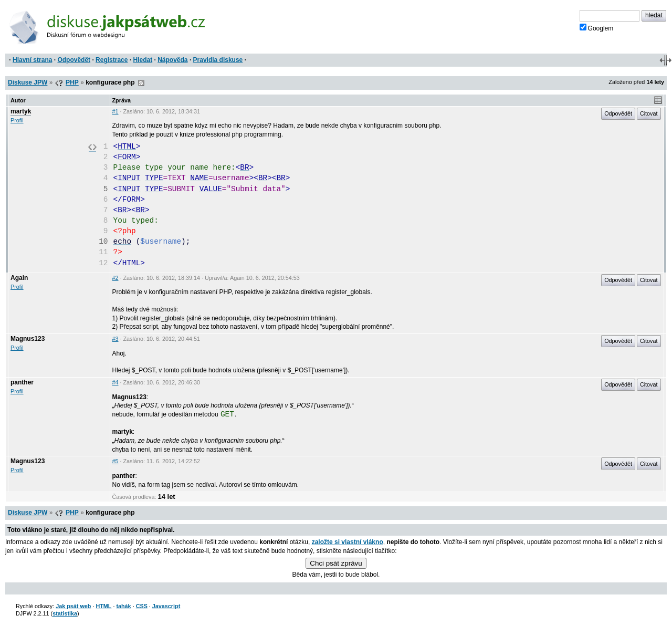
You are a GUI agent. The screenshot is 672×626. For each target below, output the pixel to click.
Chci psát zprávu (336, 563)
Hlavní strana (32, 60)
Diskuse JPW (28, 82)
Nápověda (172, 60)
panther (22, 382)
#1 (115, 111)
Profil (17, 120)
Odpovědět (74, 60)
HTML (103, 606)
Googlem (597, 28)
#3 (115, 339)
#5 (115, 461)
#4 (115, 382)
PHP (72, 82)
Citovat (649, 113)
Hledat (143, 60)
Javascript (166, 606)
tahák (123, 606)
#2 (115, 278)
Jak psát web (73, 606)
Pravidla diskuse (218, 60)
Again (19, 278)
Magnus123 (28, 339)
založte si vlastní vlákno (348, 542)
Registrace (112, 60)
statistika (65, 613)
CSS (142, 606)
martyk (21, 111)
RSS (141, 83)
